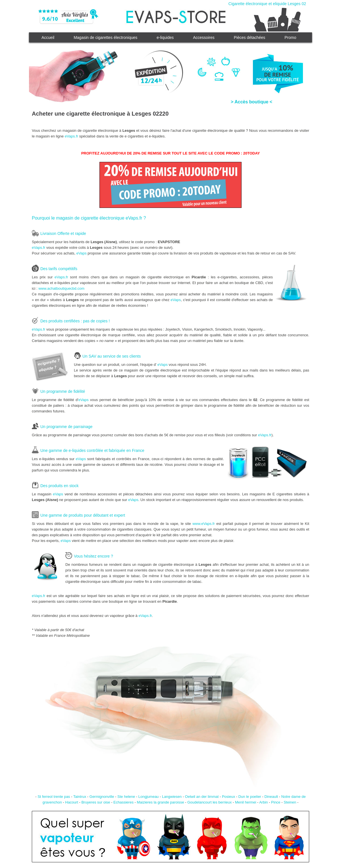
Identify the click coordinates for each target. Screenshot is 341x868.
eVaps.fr (71, 136)
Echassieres (123, 802)
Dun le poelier (250, 797)
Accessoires (204, 37)
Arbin (263, 802)
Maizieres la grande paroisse (160, 802)
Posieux (228, 797)
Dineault (271, 797)
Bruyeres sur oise (96, 802)
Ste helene (126, 797)
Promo (290, 37)
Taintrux (80, 797)
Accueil (48, 37)
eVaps (82, 253)
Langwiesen (172, 797)
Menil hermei (246, 802)
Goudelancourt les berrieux (209, 802)
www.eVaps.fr (204, 524)
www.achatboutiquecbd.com (61, 288)
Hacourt (72, 802)
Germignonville (102, 797)
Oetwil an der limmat (202, 797)
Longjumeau (149, 797)
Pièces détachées (250, 37)
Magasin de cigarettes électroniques (105, 37)
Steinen (290, 802)
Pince (276, 802)
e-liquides (165, 37)
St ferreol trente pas (54, 797)
